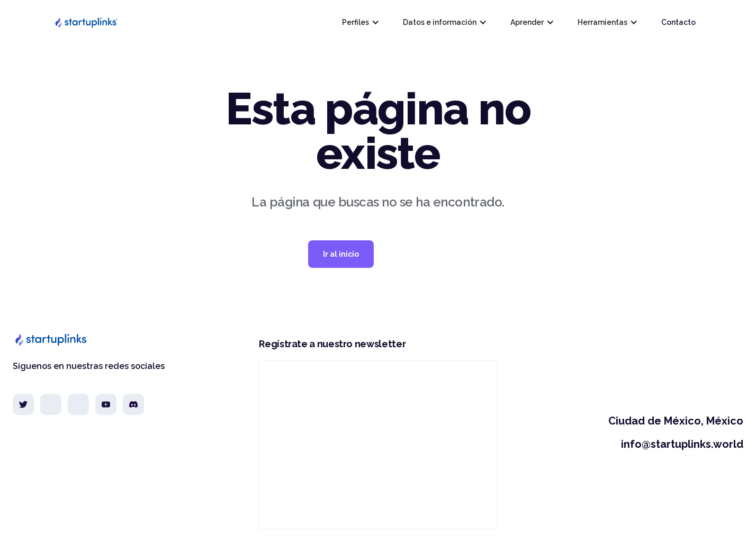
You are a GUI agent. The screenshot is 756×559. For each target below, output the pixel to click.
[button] (360, 22)
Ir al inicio (341, 254)
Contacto (678, 22)
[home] (86, 22)
